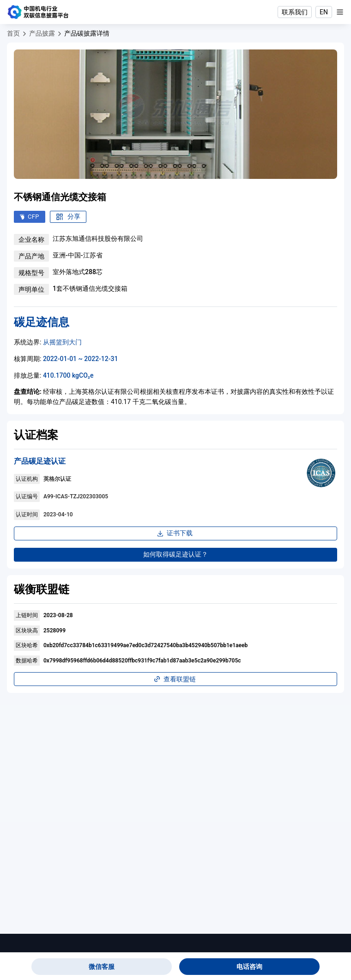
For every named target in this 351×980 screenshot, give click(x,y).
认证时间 (27, 514)
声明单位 (31, 289)
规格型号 (31, 273)
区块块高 (27, 631)
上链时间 (27, 615)
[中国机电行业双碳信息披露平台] (38, 12)
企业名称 (31, 239)
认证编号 (27, 496)
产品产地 (31, 256)
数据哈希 (27, 661)
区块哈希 (27, 645)
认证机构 (27, 479)
